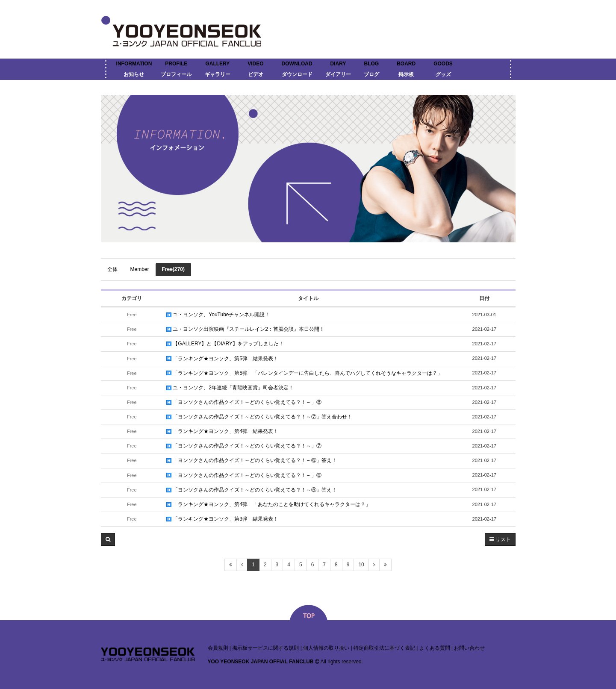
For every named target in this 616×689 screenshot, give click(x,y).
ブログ (371, 74)
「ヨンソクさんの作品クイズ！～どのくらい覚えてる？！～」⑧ (244, 402)
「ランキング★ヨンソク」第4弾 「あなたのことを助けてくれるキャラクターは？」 (268, 504)
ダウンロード (297, 74)
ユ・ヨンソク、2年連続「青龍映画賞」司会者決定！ (230, 388)
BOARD (406, 64)
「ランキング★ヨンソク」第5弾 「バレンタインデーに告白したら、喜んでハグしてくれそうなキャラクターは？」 (304, 373)
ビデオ (256, 74)
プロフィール (176, 74)
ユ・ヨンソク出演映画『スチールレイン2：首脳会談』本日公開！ (245, 329)
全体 (112, 269)
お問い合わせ (469, 648)
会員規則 (218, 648)
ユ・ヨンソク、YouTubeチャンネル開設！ (218, 315)
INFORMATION (134, 64)
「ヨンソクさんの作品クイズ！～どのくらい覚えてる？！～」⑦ (244, 446)
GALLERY (217, 64)
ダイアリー (338, 74)
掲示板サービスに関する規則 (265, 648)
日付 (484, 298)
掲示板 (406, 74)
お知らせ (134, 74)
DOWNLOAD (297, 64)
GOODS (443, 64)
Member (140, 269)
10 (361, 565)
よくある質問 (435, 648)
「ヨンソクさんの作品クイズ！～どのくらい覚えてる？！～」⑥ (244, 475)
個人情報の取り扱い (326, 648)
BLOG (372, 64)
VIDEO (255, 64)
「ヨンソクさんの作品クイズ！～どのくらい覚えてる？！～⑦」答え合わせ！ (259, 417)
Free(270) (173, 269)
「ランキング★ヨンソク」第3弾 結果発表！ (222, 519)
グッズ (443, 74)
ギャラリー (218, 74)
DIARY (338, 64)
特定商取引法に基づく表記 (384, 648)
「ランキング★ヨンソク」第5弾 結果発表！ (222, 359)
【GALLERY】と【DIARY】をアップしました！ (225, 344)
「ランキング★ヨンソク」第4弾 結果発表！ (222, 431)
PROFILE (176, 64)
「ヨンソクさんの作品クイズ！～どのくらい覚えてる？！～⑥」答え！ (252, 460)
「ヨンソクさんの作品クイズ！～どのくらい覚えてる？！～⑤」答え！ (252, 490)
